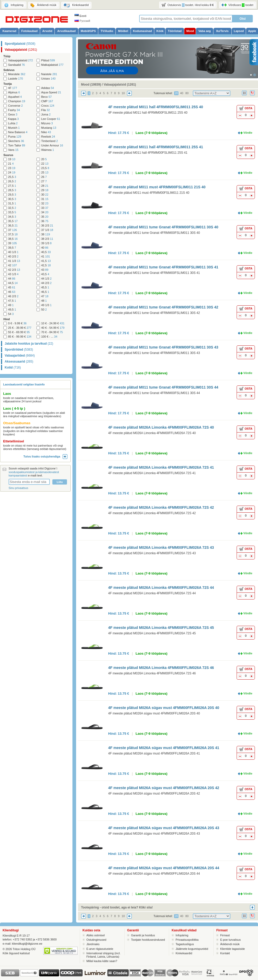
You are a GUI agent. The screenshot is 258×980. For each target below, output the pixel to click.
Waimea (48, 150)
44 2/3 (46, 283)
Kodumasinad (142, 31)
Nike (46, 132)
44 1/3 (46, 279)
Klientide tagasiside (233, 949)
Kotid (13, 367)
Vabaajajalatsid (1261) (120, 85)
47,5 (12, 301)
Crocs (48, 106)
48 (44, 301)
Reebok (48, 137)
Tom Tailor (17, 146)
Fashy (14, 110)
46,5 (45, 292)
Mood (190, 31)
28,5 (12, 190)
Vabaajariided (20, 356)
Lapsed (239, 31)
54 (11, 314)
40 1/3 (13, 252)
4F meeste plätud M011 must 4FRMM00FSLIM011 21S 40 (157, 187)
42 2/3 (14, 270)
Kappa (13, 119)
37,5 (13, 234)
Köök (160, 31)
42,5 (46, 265)
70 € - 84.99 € (52, 332)
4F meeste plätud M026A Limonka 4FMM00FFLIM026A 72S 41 (161, 467)
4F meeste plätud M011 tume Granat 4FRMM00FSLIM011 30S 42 (163, 307)
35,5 (13, 221)
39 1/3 (46, 243)
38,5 (13, 239)
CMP (47, 101)
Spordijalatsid (20, 44)
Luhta (13, 123)
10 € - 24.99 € (53, 323)
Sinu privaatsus (18, 488)
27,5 (12, 186)
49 (11, 305)
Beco (46, 97)
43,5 (45, 274)
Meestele (17, 74)
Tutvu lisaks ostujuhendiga (45, 456)
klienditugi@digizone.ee (27, 944)
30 (45, 195)
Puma (15, 137)
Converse (15, 106)
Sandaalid (16, 65)
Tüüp (7, 56)
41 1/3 (14, 261)
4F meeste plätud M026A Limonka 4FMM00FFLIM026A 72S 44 (161, 588)
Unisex (48, 79)
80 (187, 93)
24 (12, 173)
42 (13, 265)
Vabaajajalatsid (21, 50)
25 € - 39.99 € (20, 328)
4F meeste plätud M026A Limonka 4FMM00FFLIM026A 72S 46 (161, 668)
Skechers (16, 141)
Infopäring (182, 935)
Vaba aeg (205, 31)
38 (46, 234)
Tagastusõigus (185, 944)
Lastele (16, 79)
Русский (82, 21)
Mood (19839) (91, 85)
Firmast (225, 935)
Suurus (8, 155)
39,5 (12, 248)
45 (12, 288)
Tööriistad (175, 31)
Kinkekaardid (184, 953)
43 (45, 270)
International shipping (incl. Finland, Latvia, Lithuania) (104, 955)
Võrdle (248, 133)
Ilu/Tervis (222, 31)
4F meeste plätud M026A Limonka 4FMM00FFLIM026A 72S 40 (161, 427)
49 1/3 (46, 305)
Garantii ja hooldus (143, 935)
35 (45, 217)
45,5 (45, 288)
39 (13, 243)
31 (45, 199)
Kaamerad (9, 31)
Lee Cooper (51, 119)
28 (45, 186)
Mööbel (123, 31)
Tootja (8, 84)
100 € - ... (49, 337)
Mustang (49, 128)
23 (12, 168)
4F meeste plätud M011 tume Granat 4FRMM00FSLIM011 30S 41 (163, 267)
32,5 (12, 208)
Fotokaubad (29, 31)
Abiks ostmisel (96, 935)
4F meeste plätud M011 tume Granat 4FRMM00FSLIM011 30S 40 (163, 227)
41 (46, 257)
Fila (45, 110)
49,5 (12, 310)
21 (11, 164)
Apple (252, 31)
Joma (46, 115)
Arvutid (47, 31)
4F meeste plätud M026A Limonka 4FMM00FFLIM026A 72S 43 (161, 547)
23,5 (45, 168)
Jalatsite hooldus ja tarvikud (29, 344)
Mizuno (47, 123)
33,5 (12, 212)
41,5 (46, 261)
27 (44, 181)
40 (45, 248)
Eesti (80, 16)
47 (45, 296)
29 (45, 190)
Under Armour (52, 146)
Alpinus (14, 92)
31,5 (12, 204)
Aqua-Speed (51, 92)
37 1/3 (47, 230)
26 (44, 177)
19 (12, 159)
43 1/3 (13, 274)
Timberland (50, 141)
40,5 (46, 252)
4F (13, 88)
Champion (17, 101)
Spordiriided (19, 350)
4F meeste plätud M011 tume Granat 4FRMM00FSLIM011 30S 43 (163, 347)
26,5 (12, 181)
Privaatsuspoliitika (187, 940)
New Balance (18, 132)
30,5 (12, 199)
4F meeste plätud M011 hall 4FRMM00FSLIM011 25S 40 (156, 107)
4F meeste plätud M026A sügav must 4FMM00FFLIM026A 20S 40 (164, 708)
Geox (13, 115)
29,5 (12, 195)
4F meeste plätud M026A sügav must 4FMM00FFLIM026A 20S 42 (164, 788)
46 (12, 292)
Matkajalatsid (52, 65)
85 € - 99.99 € (20, 337)
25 (45, 173)
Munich (14, 128)
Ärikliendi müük (230, 944)
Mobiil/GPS (88, 31)
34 (45, 212)
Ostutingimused (96, 940)
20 (44, 159)
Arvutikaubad (66, 31)
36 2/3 (47, 226)
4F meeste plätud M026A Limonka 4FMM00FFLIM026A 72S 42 (161, 507)
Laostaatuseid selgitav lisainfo (24, 384)
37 (13, 230)
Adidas (48, 88)
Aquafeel (15, 97)
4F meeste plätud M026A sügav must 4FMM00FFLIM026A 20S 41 (164, 748)
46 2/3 (13, 296)
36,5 (13, 226)
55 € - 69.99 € (19, 332)
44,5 (13, 283)
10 (123, 93)
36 (45, 221)
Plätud (48, 60)
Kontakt (225, 953)
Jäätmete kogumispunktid (192, 949)
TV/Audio (107, 31)
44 (12, 279)
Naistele (49, 74)
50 (44, 310)
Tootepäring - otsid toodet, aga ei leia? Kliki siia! (117, 907)
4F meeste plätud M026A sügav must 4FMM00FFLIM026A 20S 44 (164, 868)
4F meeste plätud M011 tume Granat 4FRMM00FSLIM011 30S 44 (163, 387)
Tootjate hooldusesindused (148, 940)
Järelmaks (93, 944)
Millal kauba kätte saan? (102, 961)
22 (45, 164)
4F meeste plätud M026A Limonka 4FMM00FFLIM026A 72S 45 (161, 628)
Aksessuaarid (19, 362)
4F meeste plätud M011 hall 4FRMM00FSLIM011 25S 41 (156, 147)
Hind (7, 319)
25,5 (12, 177)
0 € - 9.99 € (17, 323)
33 (45, 208)
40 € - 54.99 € (53, 328)
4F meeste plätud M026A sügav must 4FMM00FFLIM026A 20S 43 (164, 828)
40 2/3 (13, 257)
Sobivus (9, 70)
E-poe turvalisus (231, 940)
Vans (13, 150)
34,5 (12, 217)
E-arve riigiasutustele (100, 949)
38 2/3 (47, 239)
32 (45, 204)
